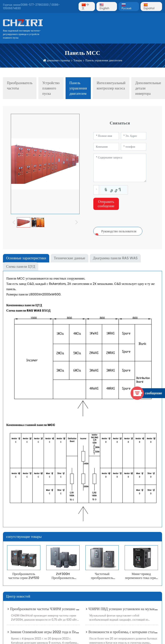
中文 (85, 6)
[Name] (106, 136)
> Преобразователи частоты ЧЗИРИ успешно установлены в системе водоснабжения (71, 609)
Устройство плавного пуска (51, 88)
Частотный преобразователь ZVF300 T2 (102, 578)
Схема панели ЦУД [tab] (21, 266)
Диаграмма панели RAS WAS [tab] (115, 258)
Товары (78, 60)
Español (149, 7)
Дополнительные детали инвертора (148, 88)
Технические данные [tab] (69, 258)
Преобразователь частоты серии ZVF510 (24, 576)
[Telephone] (134, 147)
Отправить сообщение (106, 204)
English (104, 7)
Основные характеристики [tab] (26, 258)
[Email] (134, 136)
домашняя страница (58, 60)
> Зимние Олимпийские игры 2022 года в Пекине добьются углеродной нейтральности (74, 632)
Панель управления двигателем (104, 60)
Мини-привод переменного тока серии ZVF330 (141, 578)
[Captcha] (96, 190)
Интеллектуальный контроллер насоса (111, 86)
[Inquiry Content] (120, 168)
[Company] (106, 147)
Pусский (127, 7)
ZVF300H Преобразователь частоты (63, 578)
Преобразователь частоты (20, 86)
